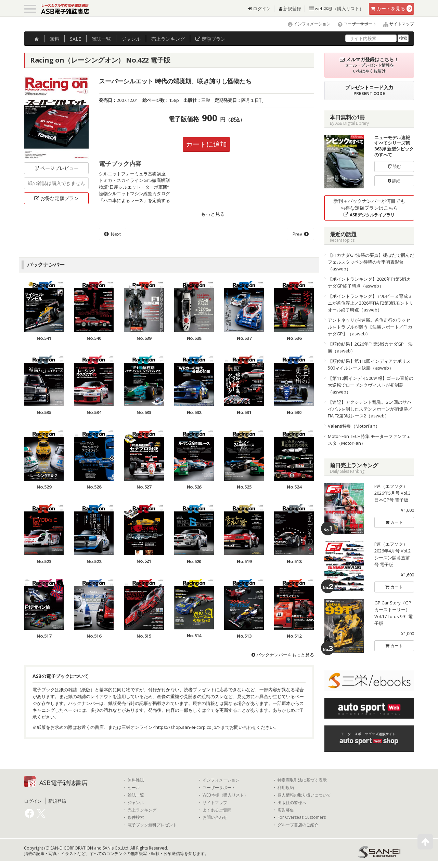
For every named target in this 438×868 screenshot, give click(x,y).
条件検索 (136, 817)
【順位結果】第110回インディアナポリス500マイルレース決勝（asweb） (369, 364)
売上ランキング (142, 810)
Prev (297, 234)
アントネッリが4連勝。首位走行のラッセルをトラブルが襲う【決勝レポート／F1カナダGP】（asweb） (370, 327)
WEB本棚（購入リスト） (225, 795)
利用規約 (286, 788)
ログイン (259, 9)
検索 (403, 38)
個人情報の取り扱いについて (304, 795)
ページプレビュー (56, 168)
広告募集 (286, 810)
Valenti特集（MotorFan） (354, 426)
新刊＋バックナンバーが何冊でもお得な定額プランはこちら (369, 208)
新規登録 (290, 9)
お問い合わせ (215, 817)
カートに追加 (206, 144)
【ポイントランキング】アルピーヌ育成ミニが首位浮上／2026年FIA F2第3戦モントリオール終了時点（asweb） (371, 303)
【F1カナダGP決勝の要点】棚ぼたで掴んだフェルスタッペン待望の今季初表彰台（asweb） (371, 262)
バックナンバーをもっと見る (283, 655)
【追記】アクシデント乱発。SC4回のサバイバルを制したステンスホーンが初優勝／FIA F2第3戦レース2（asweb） (370, 409)
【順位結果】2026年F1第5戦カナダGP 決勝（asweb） (370, 347)
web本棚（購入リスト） (337, 9)
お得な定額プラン (56, 198)
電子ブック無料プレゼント (152, 825)
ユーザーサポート (354, 24)
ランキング (168, 39)
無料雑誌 (136, 780)
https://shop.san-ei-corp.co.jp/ (187, 727)
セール (134, 788)
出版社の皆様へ (292, 803)
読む (394, 166)
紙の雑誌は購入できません (56, 183)
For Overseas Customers (302, 817)
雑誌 (101, 39)
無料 (54, 39)
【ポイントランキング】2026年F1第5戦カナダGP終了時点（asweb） (369, 282)
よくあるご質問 (217, 810)
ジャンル (131, 39)
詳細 (394, 181)
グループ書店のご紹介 (298, 825)
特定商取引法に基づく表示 (302, 780)
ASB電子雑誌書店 (63, 783)
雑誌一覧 (136, 795)
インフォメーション (306, 24)
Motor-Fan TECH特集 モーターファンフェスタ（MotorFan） (369, 440)
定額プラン (210, 39)
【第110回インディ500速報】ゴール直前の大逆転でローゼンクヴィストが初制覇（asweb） (371, 385)
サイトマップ (396, 24)
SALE (75, 39)
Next (116, 234)
